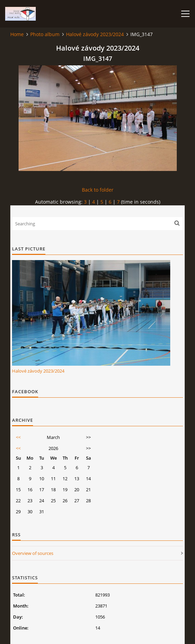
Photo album (45, 34)
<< (18, 437)
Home (17, 34)
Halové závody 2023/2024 (95, 34)
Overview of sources (33, 553)
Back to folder (98, 190)
